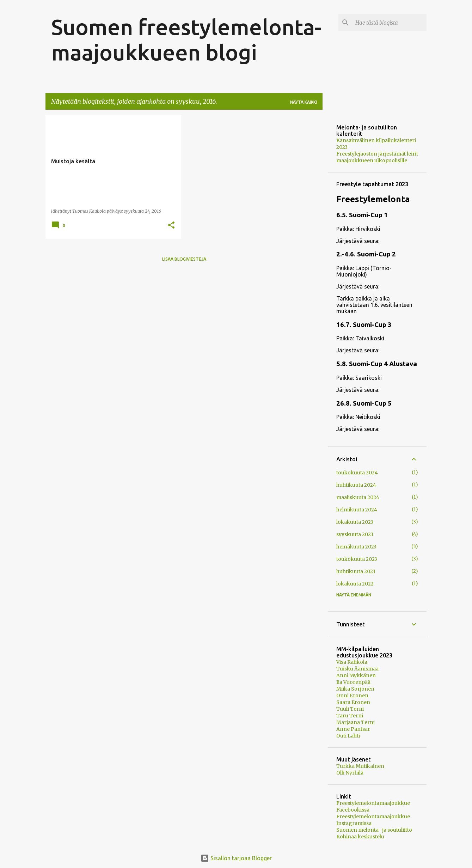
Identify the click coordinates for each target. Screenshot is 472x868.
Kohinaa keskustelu (360, 837)
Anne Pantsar (353, 729)
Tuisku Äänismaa (357, 669)
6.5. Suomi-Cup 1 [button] (362, 215)
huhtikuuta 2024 (356, 485)
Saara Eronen (353, 702)
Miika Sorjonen (355, 689)
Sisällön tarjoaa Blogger (236, 858)
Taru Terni (350, 716)
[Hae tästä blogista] (390, 23)
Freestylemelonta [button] (373, 199)
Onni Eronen (352, 696)
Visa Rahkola (352, 662)
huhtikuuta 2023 (356, 571)
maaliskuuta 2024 (358, 497)
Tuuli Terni (350, 709)
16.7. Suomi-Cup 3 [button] (364, 325)
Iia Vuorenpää (353, 682)
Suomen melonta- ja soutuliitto (374, 830)
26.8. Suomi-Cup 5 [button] (364, 403)
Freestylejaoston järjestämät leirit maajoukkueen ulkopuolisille (377, 157)
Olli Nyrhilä (350, 773)
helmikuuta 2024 (357, 510)
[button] (171, 226)
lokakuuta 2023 (355, 522)
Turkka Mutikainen (360, 766)
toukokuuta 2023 (357, 559)
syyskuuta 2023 (355, 534)
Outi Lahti (348, 736)
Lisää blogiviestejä (184, 259)
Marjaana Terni (355, 722)
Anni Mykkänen (356, 675)
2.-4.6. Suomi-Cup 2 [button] (366, 254)
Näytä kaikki (304, 102)
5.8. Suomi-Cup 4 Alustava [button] (377, 364)
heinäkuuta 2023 (356, 547)
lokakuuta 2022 (355, 584)
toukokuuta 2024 (357, 473)
